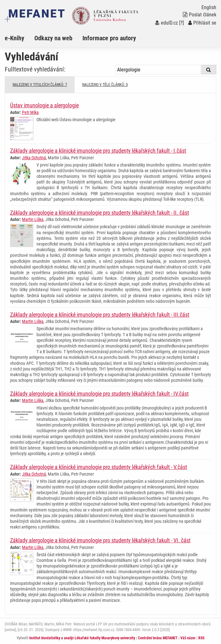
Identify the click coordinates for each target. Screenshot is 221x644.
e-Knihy (14, 38)
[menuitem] (20, 38)
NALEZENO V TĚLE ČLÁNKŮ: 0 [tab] (105, 85)
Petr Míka (30, 112)
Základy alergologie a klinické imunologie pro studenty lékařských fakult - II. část (99, 213)
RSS (201, 638)
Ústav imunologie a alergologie (44, 105)
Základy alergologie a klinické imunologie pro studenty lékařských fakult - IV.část (99, 394)
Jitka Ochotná (34, 158)
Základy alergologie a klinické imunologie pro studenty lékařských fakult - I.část (98, 151)
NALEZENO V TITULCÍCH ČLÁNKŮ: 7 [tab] (40, 85)
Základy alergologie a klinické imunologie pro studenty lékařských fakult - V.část (99, 467)
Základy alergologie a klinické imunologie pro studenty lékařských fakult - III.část (100, 315)
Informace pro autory (109, 38)
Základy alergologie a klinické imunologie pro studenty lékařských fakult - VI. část (100, 540)
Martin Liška (33, 219)
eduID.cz (167, 23)
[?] (181, 23)
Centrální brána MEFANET (158, 638)
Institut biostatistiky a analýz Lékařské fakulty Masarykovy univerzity (82, 638)
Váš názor (188, 638)
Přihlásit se (202, 23)
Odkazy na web (53, 38)
